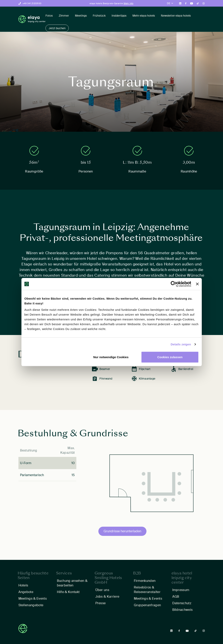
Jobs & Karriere (107, 597)
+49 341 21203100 (32, 3)
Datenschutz (182, 603)
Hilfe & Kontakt (68, 592)
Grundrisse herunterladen (122, 531)
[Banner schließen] (197, 284)
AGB (176, 597)
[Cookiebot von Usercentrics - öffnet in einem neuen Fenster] (174, 284)
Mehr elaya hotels (144, 16)
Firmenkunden (145, 581)
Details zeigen (181, 344)
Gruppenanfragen (147, 605)
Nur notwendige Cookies (111, 357)
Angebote (26, 592)
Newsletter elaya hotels (176, 16)
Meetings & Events (33, 599)
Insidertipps (119, 16)
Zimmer (64, 16)
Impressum (181, 590)
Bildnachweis (183, 610)
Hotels (23, 585)
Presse (101, 603)
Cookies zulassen (170, 357)
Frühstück (99, 16)
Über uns (102, 590)
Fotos (49, 16)
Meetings (81, 16)
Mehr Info (129, 3)
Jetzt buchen (57, 28)
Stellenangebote (31, 605)
